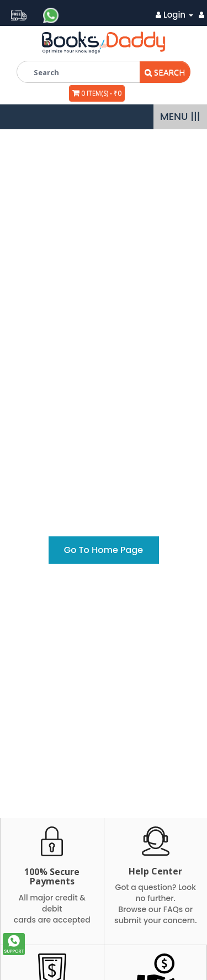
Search (165, 72)
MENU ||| (180, 116)
